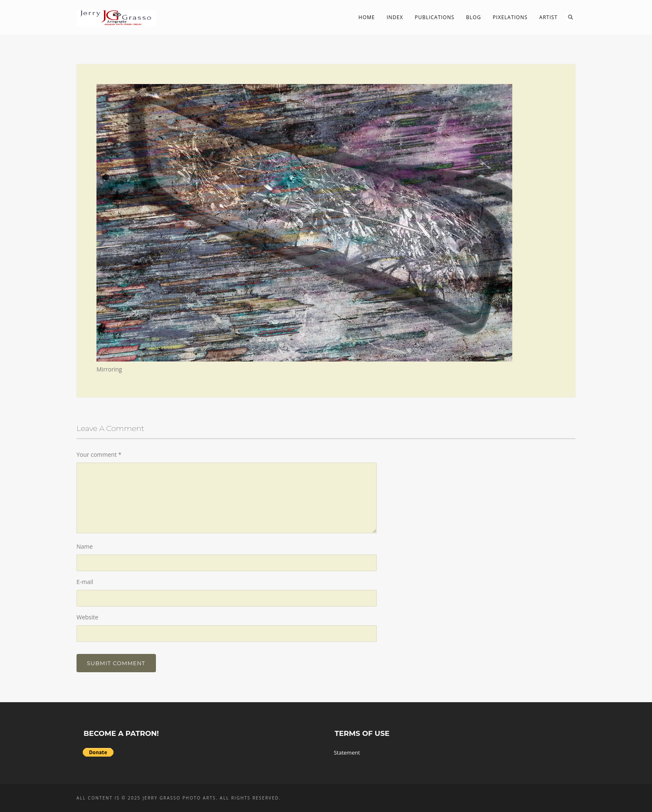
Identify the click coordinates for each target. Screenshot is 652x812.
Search (570, 17)
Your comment (99, 454)
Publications (434, 17)
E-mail (85, 582)
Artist (548, 17)
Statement (347, 753)
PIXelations (510, 17)
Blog (474, 17)
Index (395, 17)
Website (87, 617)
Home (367, 17)
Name (85, 546)
